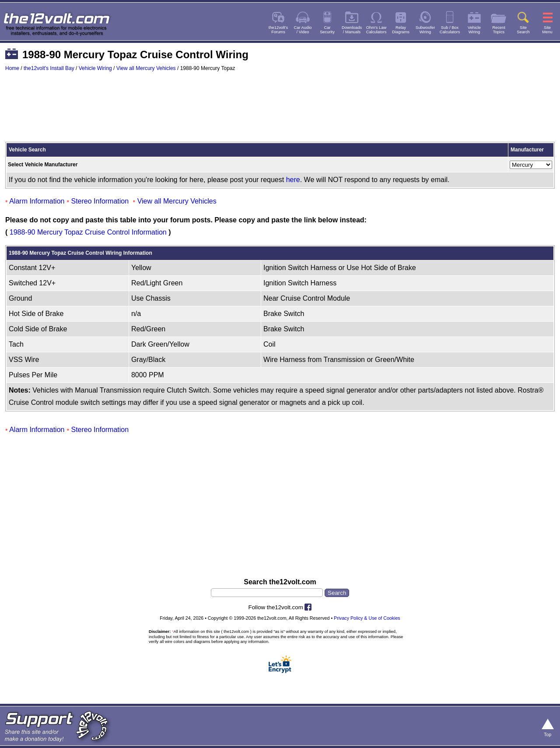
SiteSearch (523, 30)
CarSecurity (327, 30)
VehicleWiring (474, 30)
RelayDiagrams (401, 30)
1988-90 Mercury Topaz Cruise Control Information (88, 232)
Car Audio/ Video (303, 30)
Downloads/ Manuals (352, 30)
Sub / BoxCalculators (450, 30)
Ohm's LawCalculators (376, 30)
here (293, 180)
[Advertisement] (280, 111)
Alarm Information (37, 201)
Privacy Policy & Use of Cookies (367, 618)
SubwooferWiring (425, 30)
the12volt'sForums (278, 30)
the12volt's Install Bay (49, 68)
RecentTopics (499, 30)
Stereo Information (100, 201)
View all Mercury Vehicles (146, 68)
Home (12, 68)
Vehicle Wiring (95, 68)
